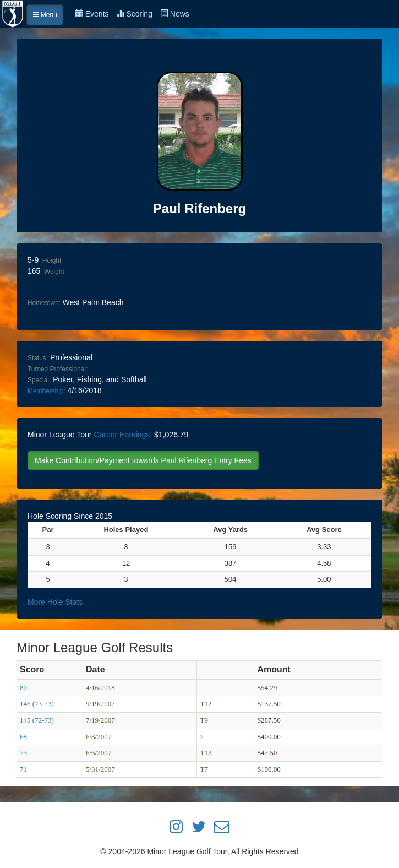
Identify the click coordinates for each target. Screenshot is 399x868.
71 (23, 769)
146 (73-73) (37, 704)
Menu (45, 15)
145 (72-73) (37, 720)
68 (23, 737)
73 (23, 753)
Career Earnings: (123, 435)
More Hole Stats (55, 602)
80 (23, 688)
